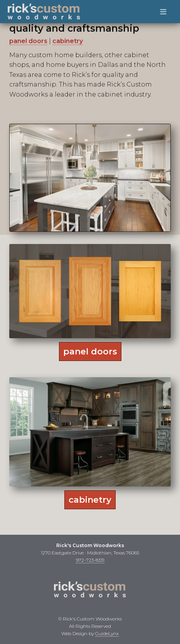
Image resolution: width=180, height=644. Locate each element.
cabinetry (68, 38)
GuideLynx (107, 633)
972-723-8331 (90, 560)
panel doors (28, 38)
